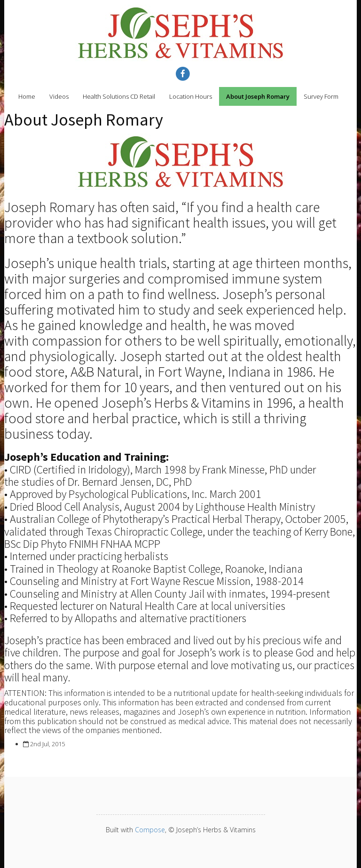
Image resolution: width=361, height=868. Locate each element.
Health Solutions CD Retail (119, 96)
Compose (150, 830)
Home (27, 96)
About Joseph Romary (258, 96)
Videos (59, 96)
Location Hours (191, 96)
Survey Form (321, 96)
